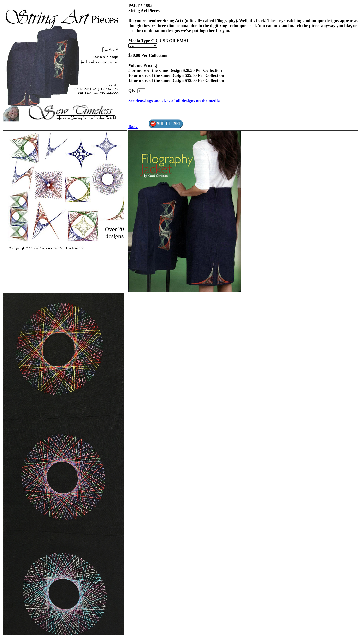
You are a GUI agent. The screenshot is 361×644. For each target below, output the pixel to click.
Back (133, 127)
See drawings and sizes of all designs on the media (174, 101)
